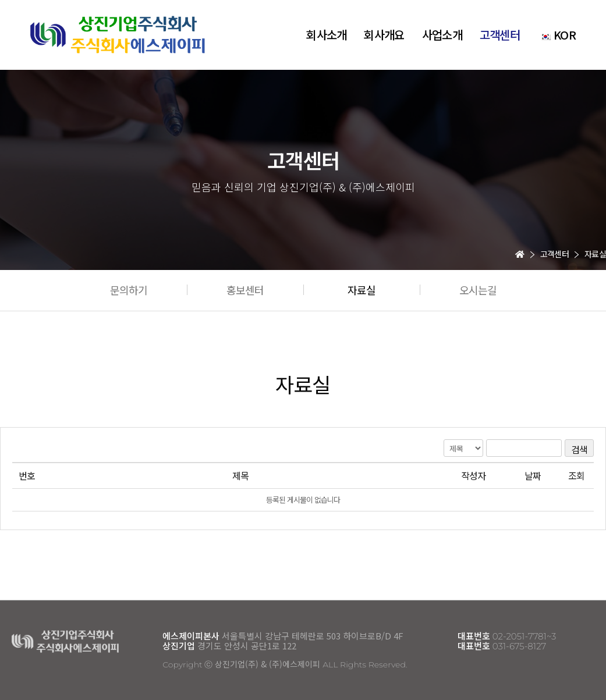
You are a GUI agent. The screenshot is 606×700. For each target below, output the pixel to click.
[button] (129, 290)
